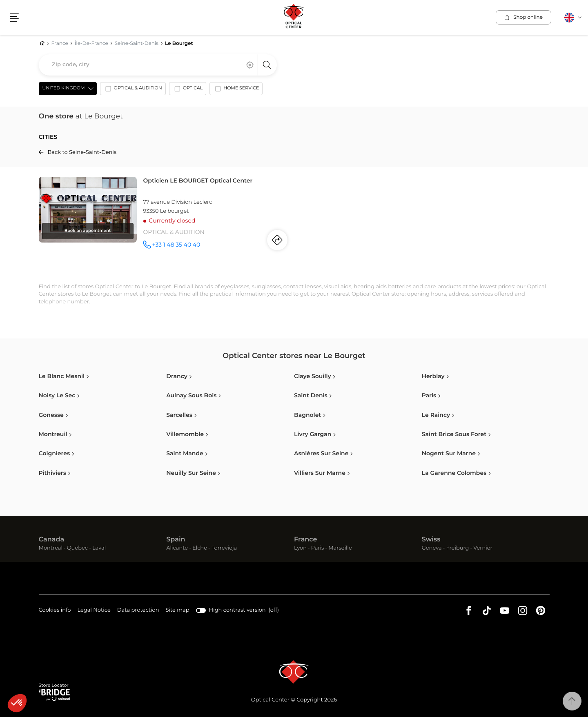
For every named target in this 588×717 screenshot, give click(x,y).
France (305, 540)
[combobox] (158, 65)
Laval (99, 548)
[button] (17, 703)
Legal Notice (94, 611)
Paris (318, 548)
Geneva (432, 548)
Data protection (138, 611)
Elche (200, 548)
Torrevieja (224, 548)
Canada (52, 540)
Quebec (77, 548)
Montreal (51, 548)
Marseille (340, 548)
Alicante (177, 548)
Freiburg (457, 548)
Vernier (483, 548)
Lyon (300, 548)
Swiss (431, 540)
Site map (178, 610)
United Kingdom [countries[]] (64, 88)
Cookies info (55, 611)
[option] (133, 90)
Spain (176, 540)
